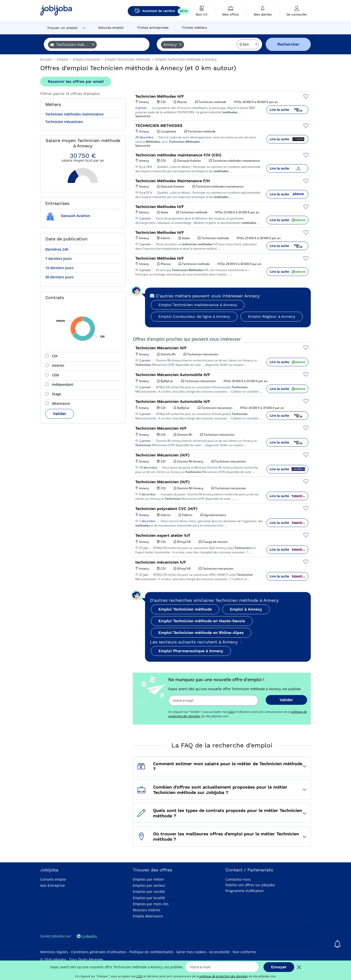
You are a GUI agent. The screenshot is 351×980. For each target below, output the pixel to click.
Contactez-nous (238, 879)
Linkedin (87, 936)
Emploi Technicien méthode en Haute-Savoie (202, 621)
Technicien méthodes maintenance (74, 114)
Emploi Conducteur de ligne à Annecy (194, 316)
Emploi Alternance (148, 916)
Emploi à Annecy (246, 609)
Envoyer (279, 967)
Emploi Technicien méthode (185, 609)
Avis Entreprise (53, 885)
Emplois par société (149, 891)
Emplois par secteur (149, 885)
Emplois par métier (148, 879)
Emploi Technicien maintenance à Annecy (198, 305)
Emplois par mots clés (151, 904)
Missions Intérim (146, 910)
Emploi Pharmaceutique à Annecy (191, 651)
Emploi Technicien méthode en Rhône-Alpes (201, 633)
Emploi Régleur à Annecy (272, 316)
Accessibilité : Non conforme (233, 952)
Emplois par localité (149, 898)
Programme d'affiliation (245, 891)
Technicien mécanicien (64, 122)
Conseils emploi (53, 879)
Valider (60, 414)
